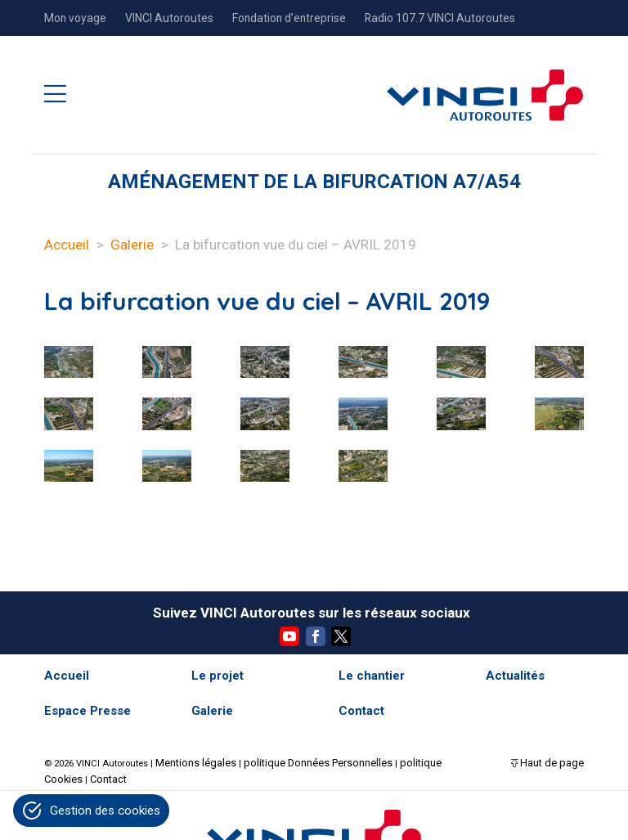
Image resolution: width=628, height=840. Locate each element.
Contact (361, 711)
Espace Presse (87, 711)
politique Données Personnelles (301, 761)
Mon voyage (75, 18)
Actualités (515, 676)
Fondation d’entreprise (289, 18)
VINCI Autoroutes (169, 18)
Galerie (132, 245)
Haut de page (556, 761)
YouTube (289, 636)
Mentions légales (191, 761)
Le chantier (372, 676)
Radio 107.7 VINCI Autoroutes (440, 18)
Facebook (316, 636)
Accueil (67, 245)
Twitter (341, 636)
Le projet (218, 676)
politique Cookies (411, 761)
